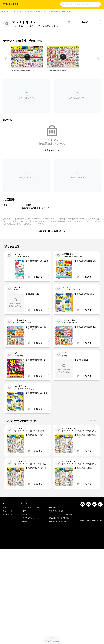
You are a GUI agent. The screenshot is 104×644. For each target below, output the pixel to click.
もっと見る (93, 420)
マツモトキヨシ (27, 11)
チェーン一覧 (13, 11)
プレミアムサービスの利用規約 (60, 548)
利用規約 (52, 541)
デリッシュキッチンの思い (31, 541)
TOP (4, 11)
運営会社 (24, 548)
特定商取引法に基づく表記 (59, 552)
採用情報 (24, 555)
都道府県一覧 (8, 548)
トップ (5, 541)
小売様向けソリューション (31, 552)
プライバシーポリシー (57, 545)
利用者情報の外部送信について (60, 555)
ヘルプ (23, 545)
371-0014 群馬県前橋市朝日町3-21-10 (35, 207)
